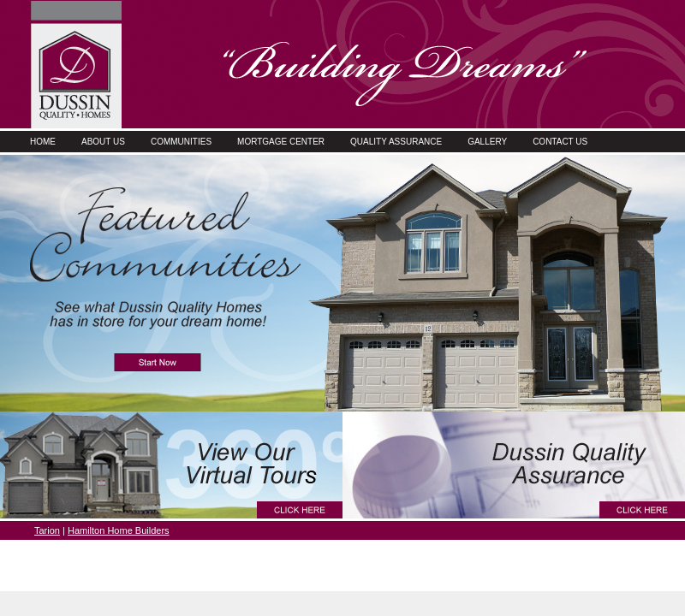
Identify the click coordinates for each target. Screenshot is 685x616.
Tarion (47, 530)
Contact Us (560, 142)
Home (43, 142)
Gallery (487, 142)
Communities (181, 142)
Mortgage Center (281, 142)
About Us (103, 142)
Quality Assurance (396, 142)
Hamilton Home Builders (119, 530)
